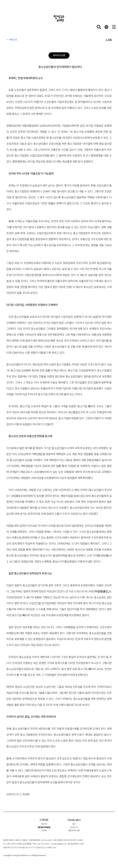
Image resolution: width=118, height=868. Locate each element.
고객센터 (44, 831)
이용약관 (44, 824)
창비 (74, 824)
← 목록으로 (12, 40)
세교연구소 (74, 827)
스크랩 (109, 40)
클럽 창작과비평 (74, 831)
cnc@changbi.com (58, 844)
